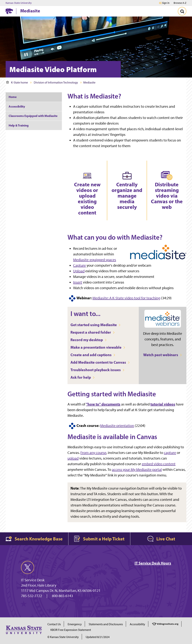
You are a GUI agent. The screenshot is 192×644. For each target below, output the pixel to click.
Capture (79, 265)
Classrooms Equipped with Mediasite (33, 116)
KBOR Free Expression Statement (71, 630)
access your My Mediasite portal (137, 469)
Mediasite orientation (117, 426)
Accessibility (17, 106)
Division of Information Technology (56, 82)
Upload (79, 271)
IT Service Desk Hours (153, 563)
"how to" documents (103, 404)
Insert (78, 282)
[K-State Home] (9, 11)
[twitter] (28, 567)
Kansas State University (19, 3)
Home (13, 97)
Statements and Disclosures (106, 624)
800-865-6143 (62, 596)
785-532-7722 (31, 596)
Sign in (166, 3)
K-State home (17, 82)
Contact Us (54, 624)
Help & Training (19, 125)
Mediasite (30, 11)
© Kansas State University (63, 637)
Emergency (75, 624)
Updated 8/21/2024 (98, 637)
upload (73, 458)
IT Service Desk (33, 580)
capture (170, 453)
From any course (93, 453)
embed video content (159, 464)
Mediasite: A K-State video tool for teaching (126, 298)
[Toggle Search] (182, 11)
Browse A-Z (180, 3)
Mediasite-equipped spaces (95, 260)
